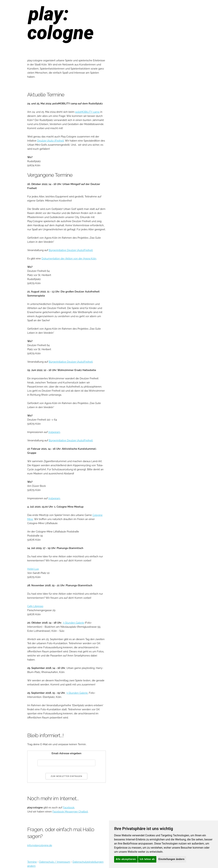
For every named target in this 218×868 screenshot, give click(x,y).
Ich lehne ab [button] (147, 859)
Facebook (69, 808)
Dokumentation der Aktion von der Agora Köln (69, 259)
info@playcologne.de (40, 845)
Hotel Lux (33, 569)
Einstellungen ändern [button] (172, 859)
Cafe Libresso (35, 606)
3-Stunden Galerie (73, 623)
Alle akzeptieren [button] (126, 859)
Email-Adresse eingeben (67, 753)
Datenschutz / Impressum (55, 862)
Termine (32, 862)
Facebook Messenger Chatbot (70, 812)
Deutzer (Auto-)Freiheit (50, 141)
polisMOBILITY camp (87, 112)
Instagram (54, 432)
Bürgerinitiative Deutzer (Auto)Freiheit (71, 250)
